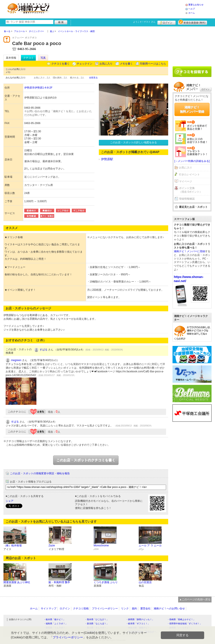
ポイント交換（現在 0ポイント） (191, 190)
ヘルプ (192, 9)
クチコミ (28, 58)
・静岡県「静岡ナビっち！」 (140, 619)
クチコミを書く (60, 64)
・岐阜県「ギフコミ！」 (138, 624)
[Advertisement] (119, 9)
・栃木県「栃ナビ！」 (54, 619)
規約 (134, 608)
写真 (43, 58)
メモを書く (126, 64)
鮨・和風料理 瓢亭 (59, 582)
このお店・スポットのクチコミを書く (86, 460)
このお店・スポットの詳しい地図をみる (134, 142)
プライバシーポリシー (105, 608)
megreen (16, 360)
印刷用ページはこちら (153, 64)
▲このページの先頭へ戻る (195, 599)
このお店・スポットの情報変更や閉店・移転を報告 (40, 473)
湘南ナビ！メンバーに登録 (189, 251)
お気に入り (106, 64)
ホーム (192, 13)
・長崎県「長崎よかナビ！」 (181, 619)
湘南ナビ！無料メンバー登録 (192, 109)
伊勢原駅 (107, 159)
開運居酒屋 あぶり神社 (17, 582)
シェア (10, 501)
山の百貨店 (145, 582)
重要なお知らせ (196, 5)
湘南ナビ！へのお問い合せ (169, 608)
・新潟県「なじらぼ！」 (97, 624)
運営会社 (145, 608)
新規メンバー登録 (193, 22)
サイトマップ (49, 608)
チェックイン (85, 64)
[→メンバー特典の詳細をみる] (192, 161)
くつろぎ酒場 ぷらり (106, 582)
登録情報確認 (187, 199)
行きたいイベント (189, 174)
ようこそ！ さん (144, 22)
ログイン (167, 22)
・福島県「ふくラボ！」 (55, 624)
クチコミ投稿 (81, 608)
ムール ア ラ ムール (150, 546)
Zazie (52, 546)
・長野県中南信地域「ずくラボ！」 (184, 624)
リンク (125, 608)
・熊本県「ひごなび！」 (97, 619)
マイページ (186, 181)
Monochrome (101, 546)
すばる (44, 350)
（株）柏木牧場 (13, 546)
